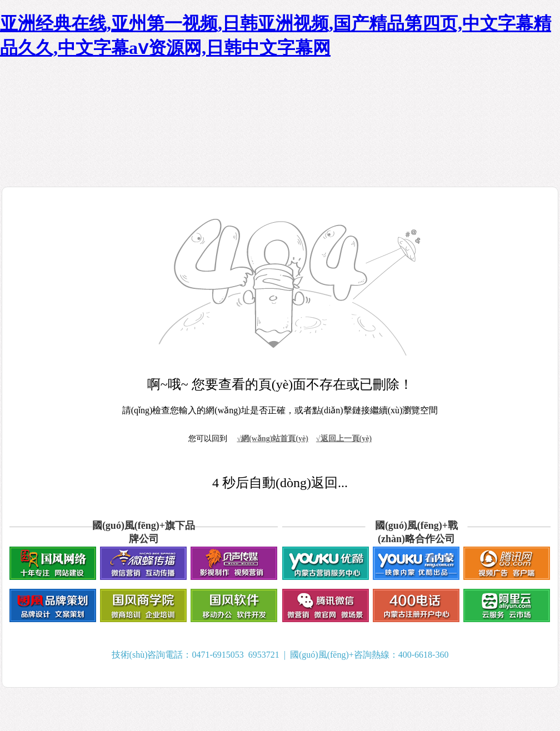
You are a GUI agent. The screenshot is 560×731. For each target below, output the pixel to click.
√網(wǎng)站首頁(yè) (272, 439)
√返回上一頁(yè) (344, 439)
